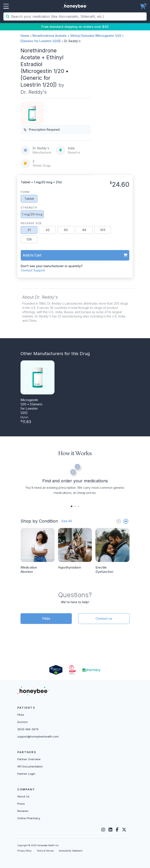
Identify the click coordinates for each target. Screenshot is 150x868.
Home (25, 36)
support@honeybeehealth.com (38, 736)
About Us (23, 796)
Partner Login (26, 774)
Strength (29, 208)
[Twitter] (124, 830)
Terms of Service (45, 851)
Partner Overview (29, 759)
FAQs (46, 618)
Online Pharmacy (29, 818)
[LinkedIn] (110, 830)
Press (21, 804)
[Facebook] (117, 830)
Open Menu (6, 6)
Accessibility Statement (71, 851)
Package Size (31, 223)
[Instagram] (103, 830)
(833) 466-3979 (28, 729)
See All (67, 521)
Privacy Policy (24, 851)
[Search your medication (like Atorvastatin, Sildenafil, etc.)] (78, 16)
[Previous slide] (119, 521)
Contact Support (33, 270)
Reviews (23, 811)
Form (25, 192)
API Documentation (30, 766)
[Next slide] (126, 521)
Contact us (104, 618)
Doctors (23, 722)
